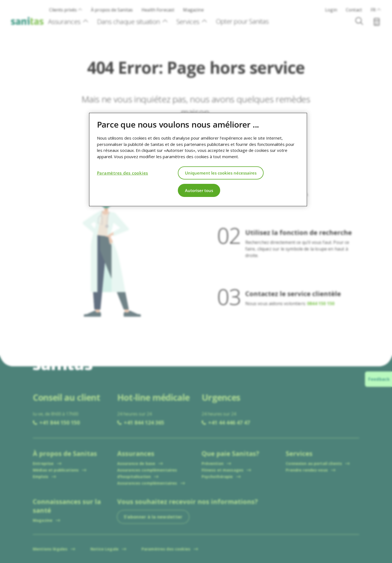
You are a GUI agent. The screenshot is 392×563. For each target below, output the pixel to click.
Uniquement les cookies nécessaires (221, 173)
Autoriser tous (199, 190)
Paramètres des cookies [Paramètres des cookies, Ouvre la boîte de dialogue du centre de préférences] (123, 173)
